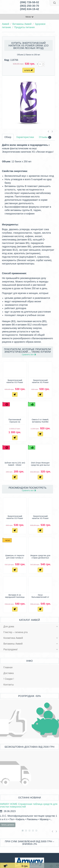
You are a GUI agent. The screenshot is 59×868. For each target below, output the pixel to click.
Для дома (9, 627)
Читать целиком (8, 825)
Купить (29, 70)
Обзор (8, 137)
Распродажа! (11, 649)
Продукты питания (24, 27)
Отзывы (45, 137)
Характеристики (25, 137)
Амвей (6, 24)
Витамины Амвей (22, 24)
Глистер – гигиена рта (15, 632)
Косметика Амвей (13, 638)
